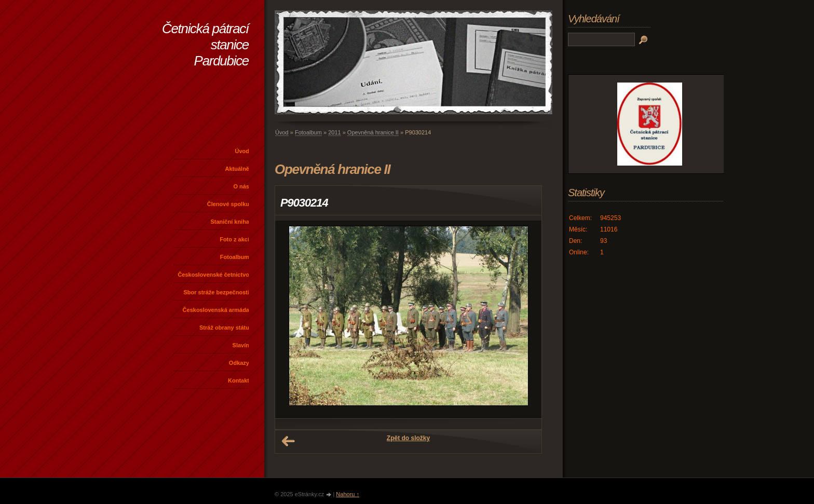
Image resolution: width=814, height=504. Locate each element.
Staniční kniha (230, 222)
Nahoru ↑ (348, 494)
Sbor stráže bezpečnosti (216, 292)
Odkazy (239, 363)
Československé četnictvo (213, 275)
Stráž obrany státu (224, 328)
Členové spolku (228, 204)
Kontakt (239, 380)
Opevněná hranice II (373, 132)
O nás (241, 186)
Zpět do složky (408, 438)
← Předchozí (288, 441)
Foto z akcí (234, 239)
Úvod (242, 151)
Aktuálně (237, 169)
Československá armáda (216, 310)
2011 (334, 132)
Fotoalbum (235, 257)
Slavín (241, 345)
